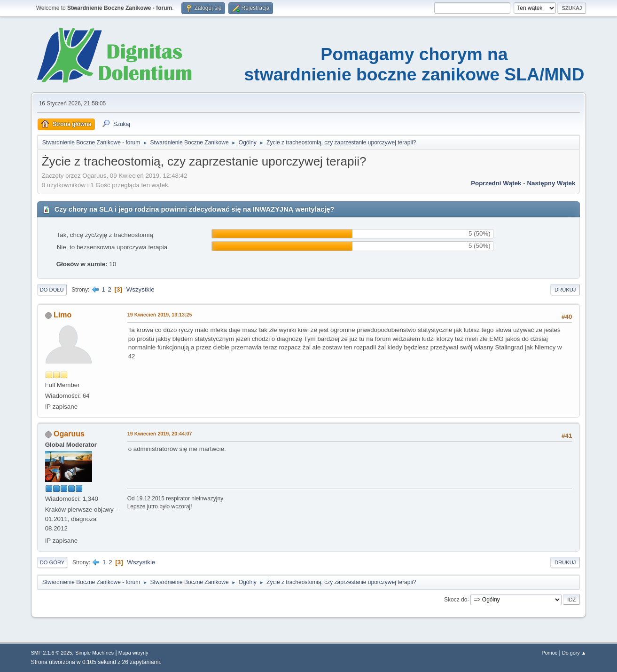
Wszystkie (141, 289)
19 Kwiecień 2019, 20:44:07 (160, 434)
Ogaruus (69, 434)
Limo (62, 315)
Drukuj (565, 290)
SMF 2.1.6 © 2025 (52, 653)
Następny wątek (551, 183)
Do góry (52, 562)
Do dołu (52, 290)
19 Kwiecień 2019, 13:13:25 (160, 315)
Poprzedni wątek (496, 183)
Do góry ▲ (574, 653)
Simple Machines (94, 653)
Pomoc (550, 653)
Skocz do (456, 599)
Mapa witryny (133, 653)
